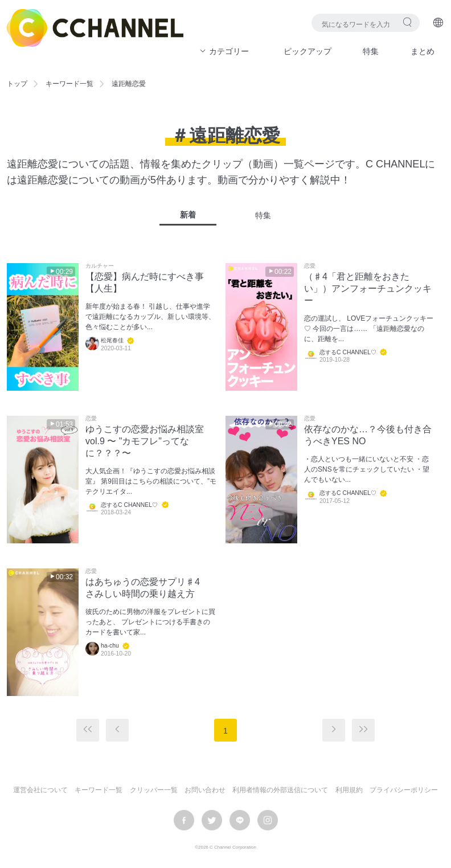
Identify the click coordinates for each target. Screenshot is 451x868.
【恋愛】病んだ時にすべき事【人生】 (145, 282)
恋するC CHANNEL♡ (348, 352)
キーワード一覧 (69, 84)
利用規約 (349, 790)
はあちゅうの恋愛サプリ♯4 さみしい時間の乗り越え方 (147, 588)
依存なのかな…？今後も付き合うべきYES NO (368, 435)
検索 (407, 22)
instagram (268, 820)
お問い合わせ (205, 790)
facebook (184, 820)
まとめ (423, 51)
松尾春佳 (112, 340)
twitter (212, 820)
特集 (371, 51)
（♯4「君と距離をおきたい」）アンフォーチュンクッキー (368, 288)
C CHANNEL (95, 28)
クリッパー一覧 (154, 790)
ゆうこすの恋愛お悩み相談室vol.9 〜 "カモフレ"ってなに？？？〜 (145, 441)
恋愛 (310, 266)
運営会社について (40, 790)
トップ (17, 84)
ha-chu (110, 646)
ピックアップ (307, 51)
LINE (240, 820)
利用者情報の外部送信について (280, 790)
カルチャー (100, 266)
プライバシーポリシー (404, 790)
